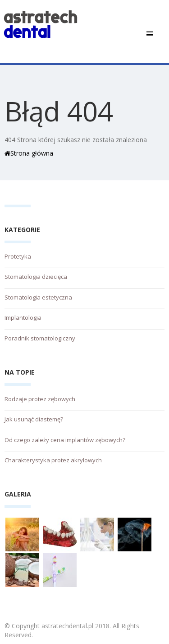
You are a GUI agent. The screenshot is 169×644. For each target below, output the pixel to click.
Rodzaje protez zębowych (40, 399)
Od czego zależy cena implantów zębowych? (65, 440)
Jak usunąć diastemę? (34, 419)
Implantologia (23, 318)
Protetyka (18, 256)
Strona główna (29, 153)
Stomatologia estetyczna (38, 297)
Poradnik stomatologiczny (40, 338)
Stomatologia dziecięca (36, 277)
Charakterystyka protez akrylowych (53, 460)
